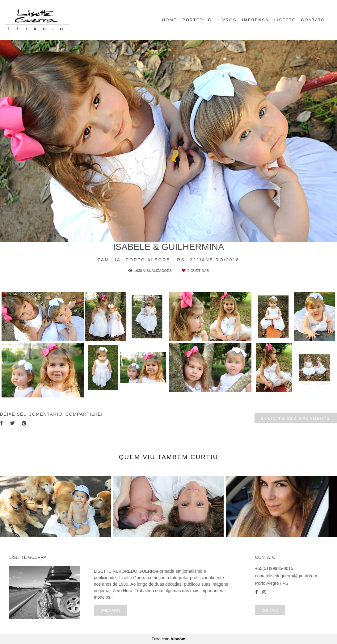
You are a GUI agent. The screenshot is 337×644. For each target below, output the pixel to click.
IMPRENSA (255, 20)
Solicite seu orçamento (296, 418)
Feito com (168, 639)
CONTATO (313, 20)
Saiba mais (110, 610)
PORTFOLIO (197, 20)
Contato (270, 610)
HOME (170, 20)
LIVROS (227, 20)
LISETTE (285, 20)
